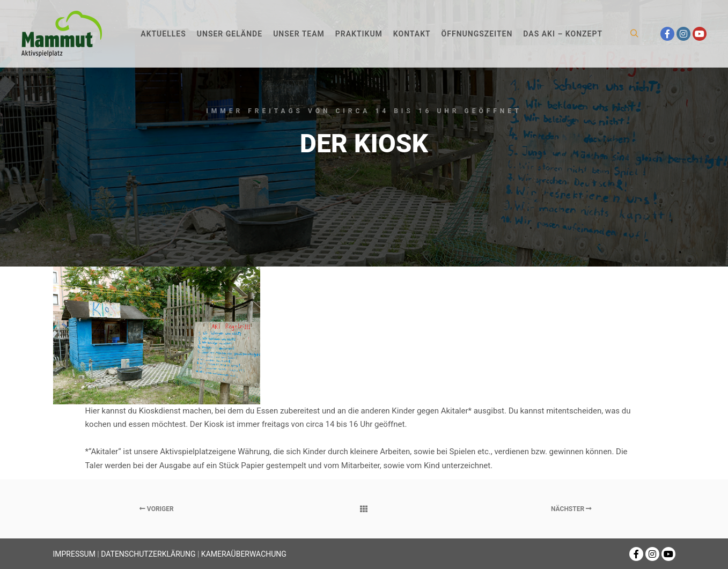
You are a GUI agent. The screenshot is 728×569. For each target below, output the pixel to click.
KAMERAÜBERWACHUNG (244, 554)
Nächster (571, 509)
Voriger (157, 509)
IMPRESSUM (74, 554)
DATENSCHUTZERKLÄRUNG (148, 554)
